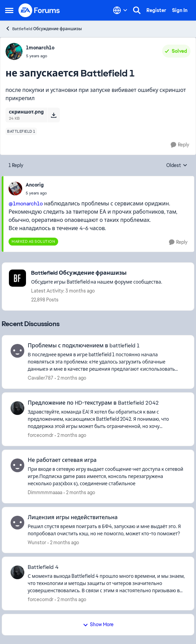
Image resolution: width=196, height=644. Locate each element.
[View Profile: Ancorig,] (15, 189)
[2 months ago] (70, 378)
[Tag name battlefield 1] (21, 131)
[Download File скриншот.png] (54, 115)
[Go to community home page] (39, 10)
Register (156, 10)
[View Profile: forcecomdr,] (17, 408)
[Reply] (180, 145)
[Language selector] (120, 10)
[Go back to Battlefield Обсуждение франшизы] (97, 273)
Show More (98, 624)
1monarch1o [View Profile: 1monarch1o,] (40, 48)
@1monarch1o (26, 204)
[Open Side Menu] (9, 10)
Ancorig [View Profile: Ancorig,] (35, 185)
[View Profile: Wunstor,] (17, 523)
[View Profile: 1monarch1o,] (14, 51)
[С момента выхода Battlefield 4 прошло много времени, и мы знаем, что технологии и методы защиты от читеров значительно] (107, 583)
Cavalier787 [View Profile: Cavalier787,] (41, 378)
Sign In (180, 10)
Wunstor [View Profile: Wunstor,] (37, 542)
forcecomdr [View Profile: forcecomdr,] (41, 435)
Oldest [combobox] (177, 166)
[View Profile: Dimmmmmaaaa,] (17, 465)
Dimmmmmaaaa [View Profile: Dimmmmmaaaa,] (45, 492)
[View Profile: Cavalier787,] (17, 351)
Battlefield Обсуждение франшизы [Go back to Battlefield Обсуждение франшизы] (43, 29)
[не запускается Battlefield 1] (36, 193)
